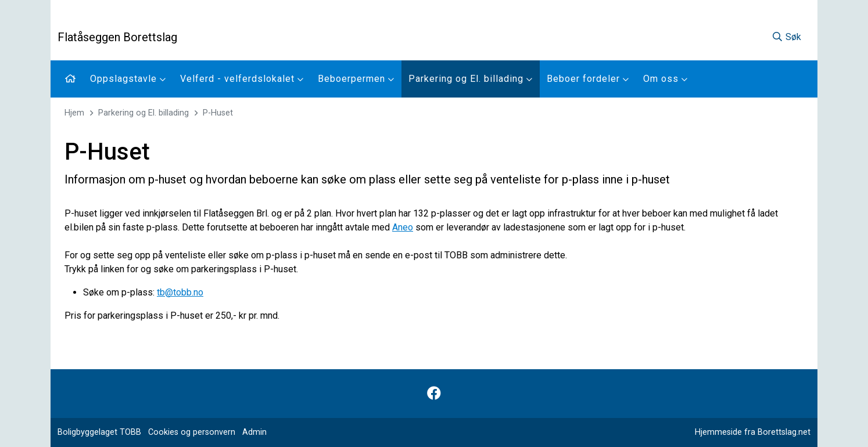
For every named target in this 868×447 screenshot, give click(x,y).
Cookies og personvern (192, 432)
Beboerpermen (356, 79)
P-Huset (218, 113)
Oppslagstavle (128, 79)
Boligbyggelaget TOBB (99, 432)
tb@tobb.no (180, 292)
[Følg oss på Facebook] (434, 394)
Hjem (74, 113)
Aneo (403, 227)
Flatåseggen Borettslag (117, 37)
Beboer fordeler (588, 79)
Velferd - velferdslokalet (242, 79)
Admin (254, 432)
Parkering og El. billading (471, 79)
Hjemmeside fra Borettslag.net (753, 432)
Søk (786, 37)
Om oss (666, 79)
